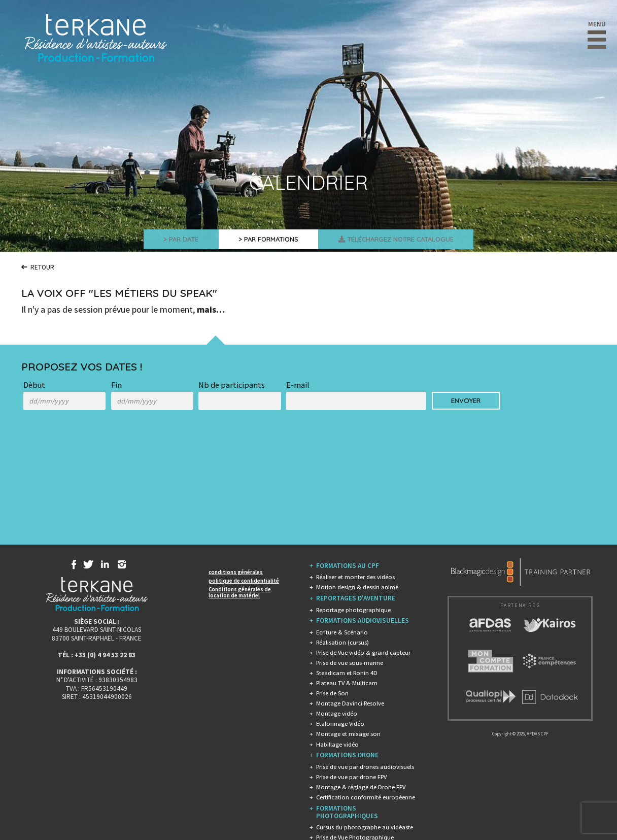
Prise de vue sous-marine (350, 663)
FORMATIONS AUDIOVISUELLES (363, 620)
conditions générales (236, 572)
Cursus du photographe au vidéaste (365, 827)
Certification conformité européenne (366, 797)
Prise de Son (332, 693)
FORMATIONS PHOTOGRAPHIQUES (347, 812)
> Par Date (160, 241)
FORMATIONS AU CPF (348, 566)
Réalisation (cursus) (342, 642)
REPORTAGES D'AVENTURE (356, 598)
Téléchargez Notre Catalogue (410, 241)
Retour (41, 267)
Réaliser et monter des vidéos (355, 577)
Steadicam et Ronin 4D (347, 673)
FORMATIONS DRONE (347, 755)
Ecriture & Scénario (342, 632)
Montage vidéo (337, 713)
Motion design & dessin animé (357, 587)
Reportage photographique (353, 610)
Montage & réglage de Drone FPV (361, 787)
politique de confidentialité (244, 581)
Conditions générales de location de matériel (240, 592)
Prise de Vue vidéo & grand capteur (363, 652)
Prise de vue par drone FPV (351, 777)
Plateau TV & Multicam (347, 683)
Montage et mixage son (348, 734)
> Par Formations (262, 241)
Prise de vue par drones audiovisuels (365, 767)
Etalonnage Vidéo (340, 724)
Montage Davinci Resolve (350, 703)
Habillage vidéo (337, 744)
